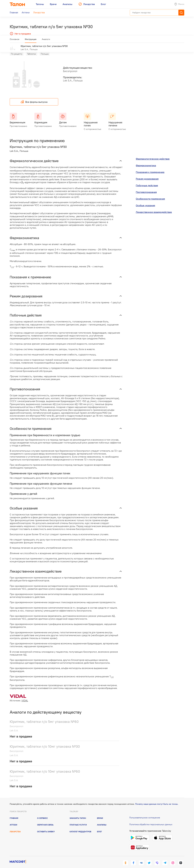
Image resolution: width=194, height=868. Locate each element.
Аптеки (13, 820)
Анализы (102, 820)
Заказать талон (78, 814)
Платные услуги (78, 820)
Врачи (100, 814)
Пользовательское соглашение (145, 813)
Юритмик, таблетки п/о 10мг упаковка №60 (45, 767)
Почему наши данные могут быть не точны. (157, 800)
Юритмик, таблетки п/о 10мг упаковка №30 (45, 742)
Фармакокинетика (146, 161)
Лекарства (15, 827)
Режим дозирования (147, 174)
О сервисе (42, 814)
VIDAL (25, 696)
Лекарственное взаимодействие (154, 208)
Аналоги (46, 40)
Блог (100, 827)
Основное (15, 40)
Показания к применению (150, 168)
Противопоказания (146, 188)
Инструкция (31, 40)
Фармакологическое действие (153, 154)
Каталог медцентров (80, 827)
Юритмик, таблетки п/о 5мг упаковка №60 (44, 717)
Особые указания (145, 201)
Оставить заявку (46, 827)
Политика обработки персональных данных (151, 820)
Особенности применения (150, 194)
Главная (14, 814)
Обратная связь (45, 820)
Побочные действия (147, 181)
